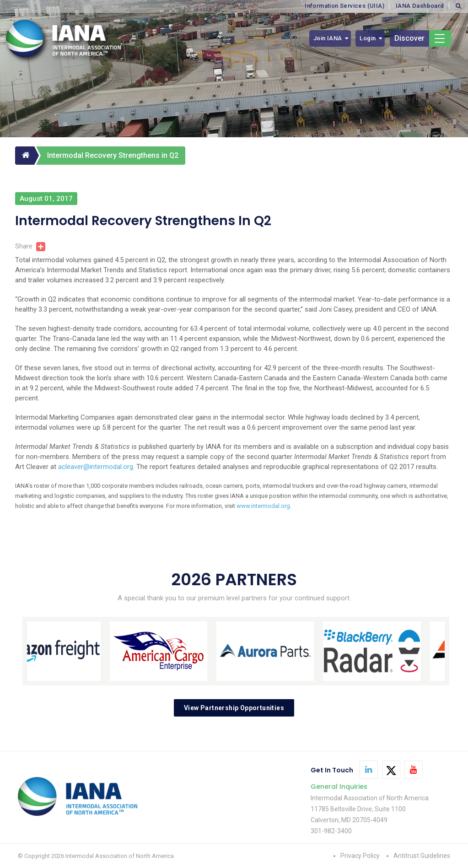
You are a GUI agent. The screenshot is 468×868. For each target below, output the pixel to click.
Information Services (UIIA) (344, 6)
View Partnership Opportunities (234, 708)
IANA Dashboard (420, 6)
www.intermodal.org (263, 506)
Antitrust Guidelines (422, 856)
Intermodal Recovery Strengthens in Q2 (113, 155)
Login (368, 38)
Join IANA (328, 38)
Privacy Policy (360, 856)
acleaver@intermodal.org (96, 467)
